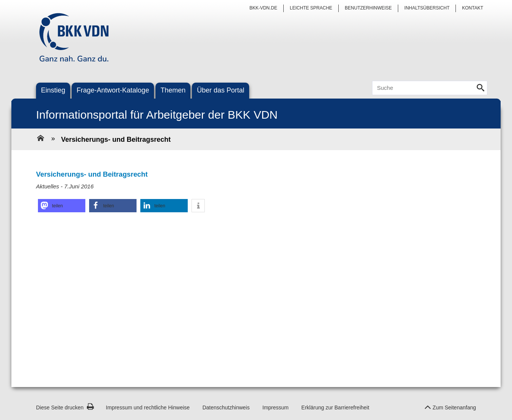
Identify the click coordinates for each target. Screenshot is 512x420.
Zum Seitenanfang (450, 405)
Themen (173, 90)
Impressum (276, 407)
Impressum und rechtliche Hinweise (148, 407)
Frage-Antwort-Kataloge (113, 90)
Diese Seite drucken (65, 407)
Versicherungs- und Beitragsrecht (116, 139)
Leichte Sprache (311, 8)
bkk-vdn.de (263, 8)
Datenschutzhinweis (226, 407)
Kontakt (473, 8)
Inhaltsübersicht (427, 8)
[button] (62, 206)
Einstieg (53, 90)
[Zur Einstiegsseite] (41, 139)
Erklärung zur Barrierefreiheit (335, 407)
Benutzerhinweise (368, 8)
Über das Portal (221, 90)
